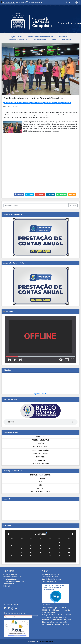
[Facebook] (6, 608)
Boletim (8, 613)
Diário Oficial (40, 478)
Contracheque (8, 584)
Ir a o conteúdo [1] (8, 2)
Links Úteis (8, 571)
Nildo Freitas (66, 102)
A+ (72, 2)
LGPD (41, 482)
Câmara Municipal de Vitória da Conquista (17, 102)
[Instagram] (9, 608)
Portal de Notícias (10, 574)
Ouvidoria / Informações (52, 579)
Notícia (59, 102)
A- (78, 2)
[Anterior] (8, 534)
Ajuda (45, 571)
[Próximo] (73, 534)
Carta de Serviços (49, 581)
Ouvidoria (66, 39)
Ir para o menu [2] (22, 2)
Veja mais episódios (40, 394)
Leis (54, 39)
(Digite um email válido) (19, 613)
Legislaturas (40, 460)
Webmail (6, 586)
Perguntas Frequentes (41, 492)
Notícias (63, 37)
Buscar (73, 205)
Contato (46, 604)
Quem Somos (17, 37)
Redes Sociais (11, 604)
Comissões (40, 437)
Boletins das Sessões (40, 450)
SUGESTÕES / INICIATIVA (40, 464)
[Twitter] (16, 608)
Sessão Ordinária (50, 102)
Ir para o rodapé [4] (36, 2)
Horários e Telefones (50, 577)
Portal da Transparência (40, 475)
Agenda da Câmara (40, 454)
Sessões (40, 443)
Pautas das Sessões (41, 447)
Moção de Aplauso (37, 102)
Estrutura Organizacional (41, 37)
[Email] (18, 617)
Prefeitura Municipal (11, 579)
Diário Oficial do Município (13, 581)
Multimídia (40, 457)
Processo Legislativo (17, 39)
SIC (40, 485)
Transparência (40, 39)
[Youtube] (13, 608)
